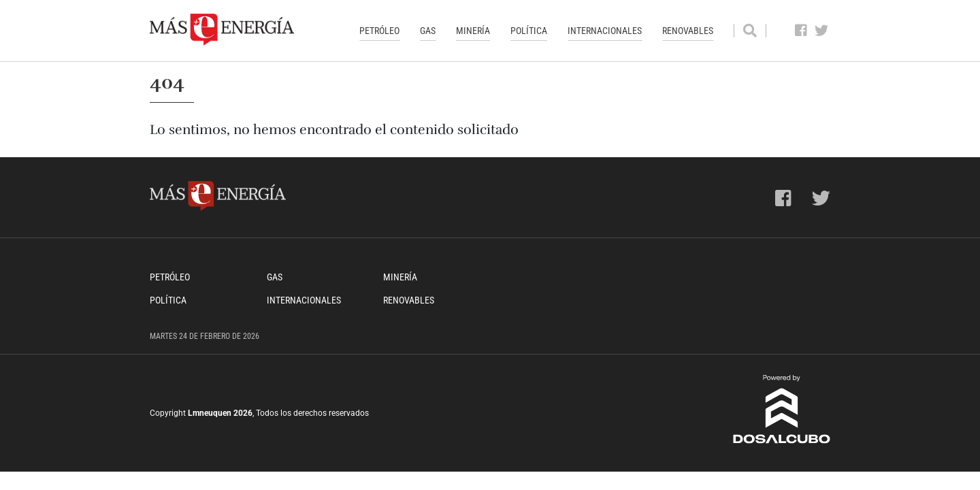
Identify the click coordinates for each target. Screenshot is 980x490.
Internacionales (605, 31)
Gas (428, 31)
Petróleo (379, 31)
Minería (473, 31)
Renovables (688, 31)
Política (529, 31)
